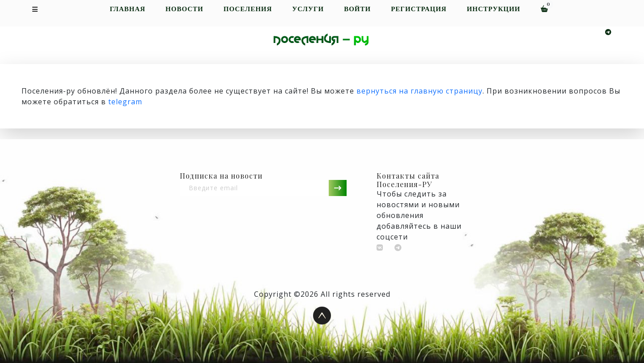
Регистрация (419, 9)
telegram (125, 102)
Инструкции (494, 9)
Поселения (248, 9)
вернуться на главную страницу (419, 91)
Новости (184, 9)
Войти (357, 9)
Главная (127, 9)
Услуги (308, 9)
